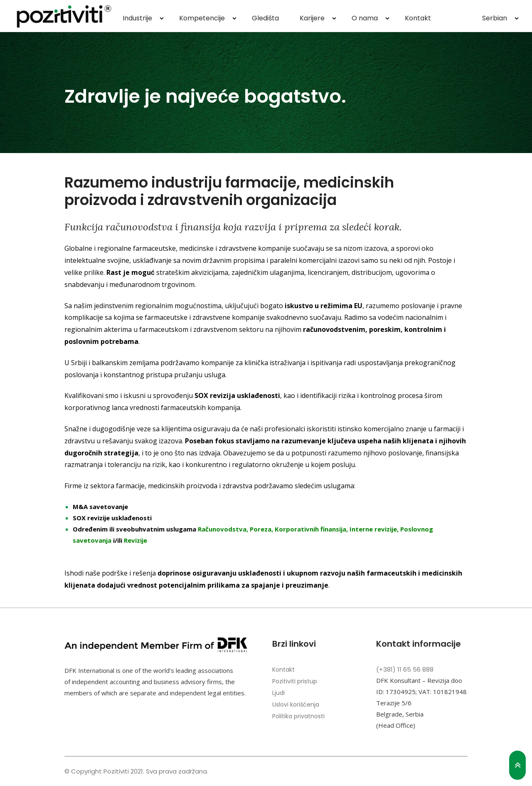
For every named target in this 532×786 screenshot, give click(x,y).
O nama (365, 18)
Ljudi (278, 693)
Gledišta (265, 18)
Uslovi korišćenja (296, 704)
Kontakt (418, 18)
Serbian (495, 18)
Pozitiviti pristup (295, 681)
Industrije (137, 18)
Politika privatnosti (298, 716)
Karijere (312, 18)
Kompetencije (202, 18)
